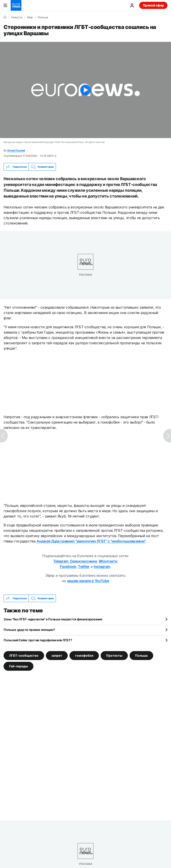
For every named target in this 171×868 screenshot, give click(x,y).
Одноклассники (83, 561)
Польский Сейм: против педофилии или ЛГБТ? (38, 640)
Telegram (61, 561)
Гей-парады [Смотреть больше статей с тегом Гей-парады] (18, 666)
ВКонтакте (108, 561)
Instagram (102, 566)
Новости (17, 17)
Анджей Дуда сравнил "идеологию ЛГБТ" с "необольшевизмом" (91, 541)
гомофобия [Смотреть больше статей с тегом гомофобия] (84, 655)
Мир (30, 17)
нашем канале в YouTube (88, 581)
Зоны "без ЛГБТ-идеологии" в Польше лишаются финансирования (53, 619)
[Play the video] (85, 90)
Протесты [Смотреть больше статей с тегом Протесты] (114, 655)
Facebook (68, 566)
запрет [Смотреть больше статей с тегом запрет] (57, 655)
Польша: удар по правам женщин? (29, 630)
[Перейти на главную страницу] (16, 5)
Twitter (84, 566)
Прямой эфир (153, 5)
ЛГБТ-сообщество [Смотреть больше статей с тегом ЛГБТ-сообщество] (24, 655)
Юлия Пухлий (16, 150)
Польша (43, 17)
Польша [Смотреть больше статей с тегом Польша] (141, 655)
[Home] (5, 17)
